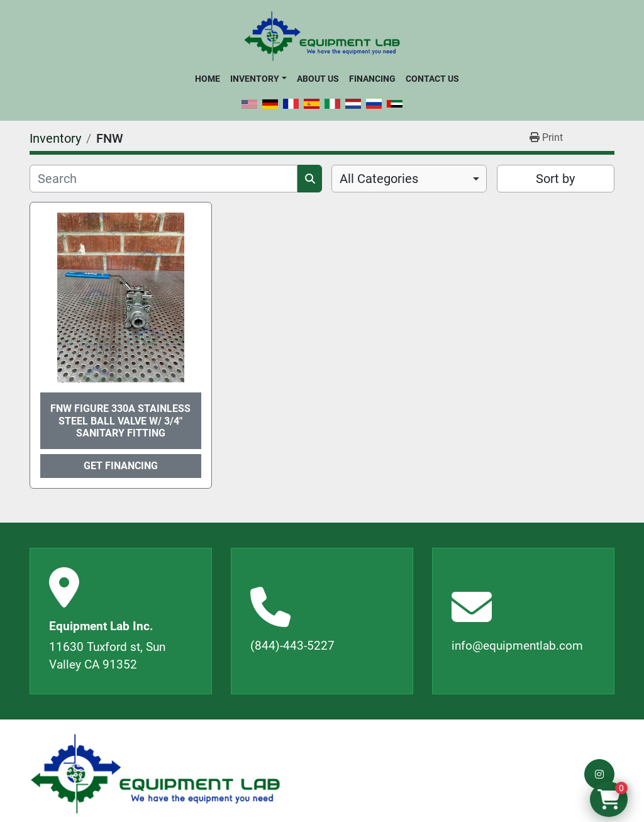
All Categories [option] (379, 179)
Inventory (255, 79)
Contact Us (432, 79)
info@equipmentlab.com (517, 646)
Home (208, 79)
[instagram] (599, 774)
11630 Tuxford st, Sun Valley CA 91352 (107, 656)
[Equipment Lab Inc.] (155, 774)
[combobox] (409, 179)
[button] (258, 79)
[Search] (164, 179)
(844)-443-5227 (292, 646)
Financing (372, 79)
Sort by (555, 179)
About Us (318, 79)
